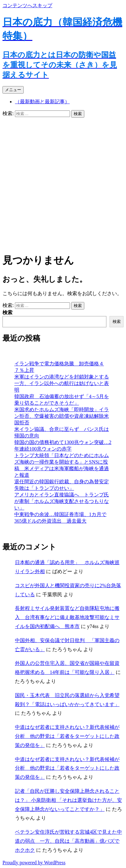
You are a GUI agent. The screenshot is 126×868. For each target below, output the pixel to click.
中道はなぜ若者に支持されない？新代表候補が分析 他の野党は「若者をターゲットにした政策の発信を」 (67, 736)
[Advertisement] (63, 184)
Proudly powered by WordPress (34, 863)
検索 (7, 312)
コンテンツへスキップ (27, 5)
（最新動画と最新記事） (42, 102)
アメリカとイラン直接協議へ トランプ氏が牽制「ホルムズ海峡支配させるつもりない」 (62, 501)
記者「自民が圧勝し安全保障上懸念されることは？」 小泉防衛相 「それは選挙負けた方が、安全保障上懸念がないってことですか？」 (68, 800)
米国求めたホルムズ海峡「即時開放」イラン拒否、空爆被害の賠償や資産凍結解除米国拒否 (62, 416)
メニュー (13, 90)
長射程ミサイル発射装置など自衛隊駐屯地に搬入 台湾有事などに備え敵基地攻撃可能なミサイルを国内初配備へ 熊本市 (67, 617)
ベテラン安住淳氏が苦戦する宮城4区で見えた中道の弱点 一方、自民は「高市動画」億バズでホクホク (68, 841)
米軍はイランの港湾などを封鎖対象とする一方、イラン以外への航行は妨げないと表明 (62, 383)
